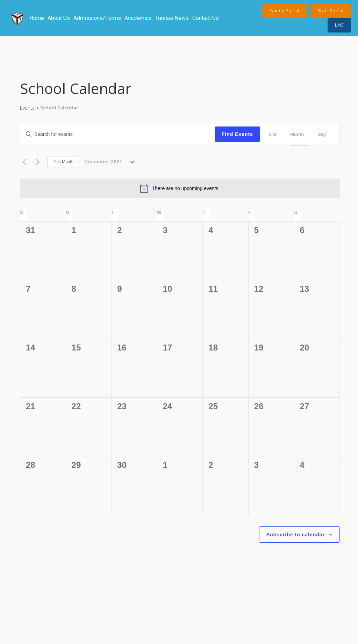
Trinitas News (172, 18)
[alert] (180, 188)
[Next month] (38, 162)
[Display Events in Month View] (300, 134)
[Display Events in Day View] (324, 134)
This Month (63, 162)
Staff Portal (331, 11)
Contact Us (206, 18)
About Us (59, 18)
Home (37, 18)
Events (27, 108)
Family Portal (285, 11)
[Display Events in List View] (275, 134)
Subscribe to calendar (296, 535)
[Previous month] (24, 162)
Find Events (237, 134)
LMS (339, 25)
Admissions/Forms (97, 18)
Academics (138, 18)
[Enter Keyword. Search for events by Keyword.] (78, 134)
